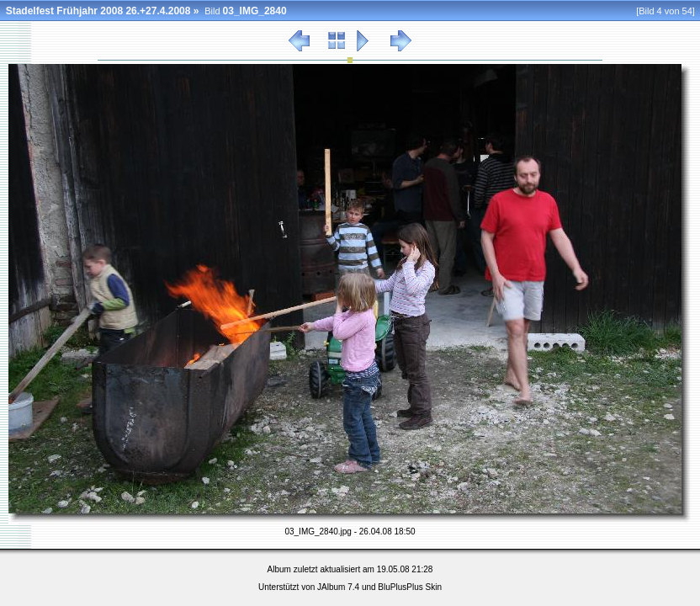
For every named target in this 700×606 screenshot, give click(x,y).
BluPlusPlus (400, 587)
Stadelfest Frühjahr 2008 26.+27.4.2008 (98, 11)
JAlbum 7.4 (338, 587)
